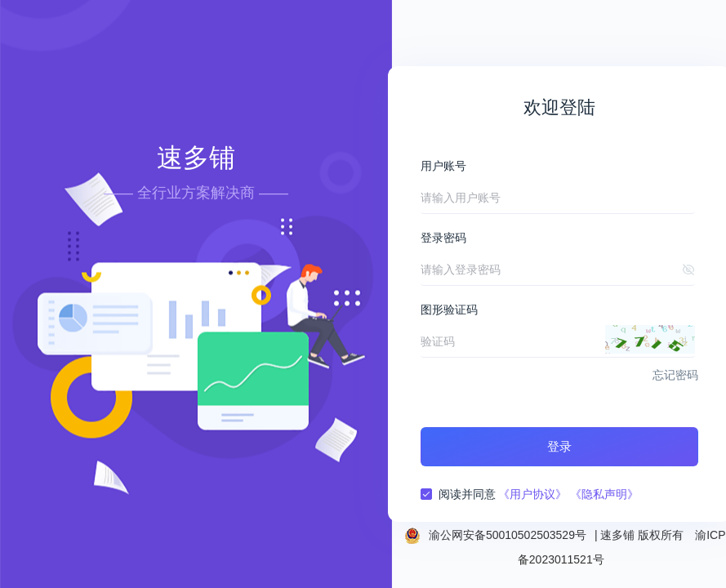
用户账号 (443, 166)
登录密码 (443, 238)
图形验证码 (449, 310)
